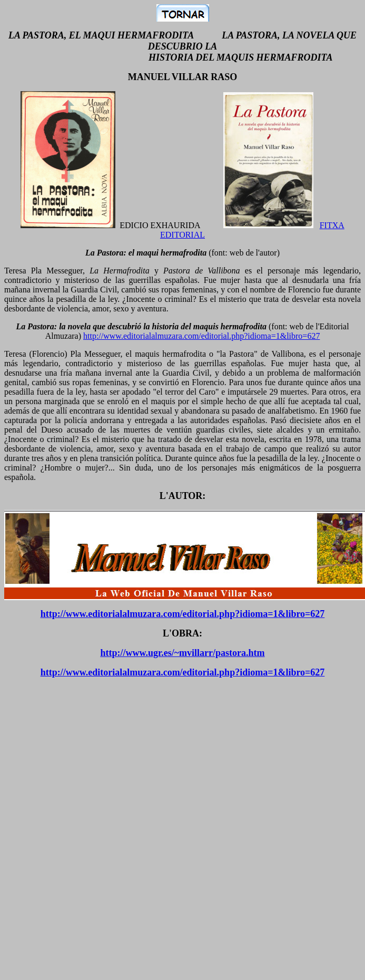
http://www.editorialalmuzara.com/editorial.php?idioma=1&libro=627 (201, 336)
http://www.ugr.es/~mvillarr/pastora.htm (182, 653)
